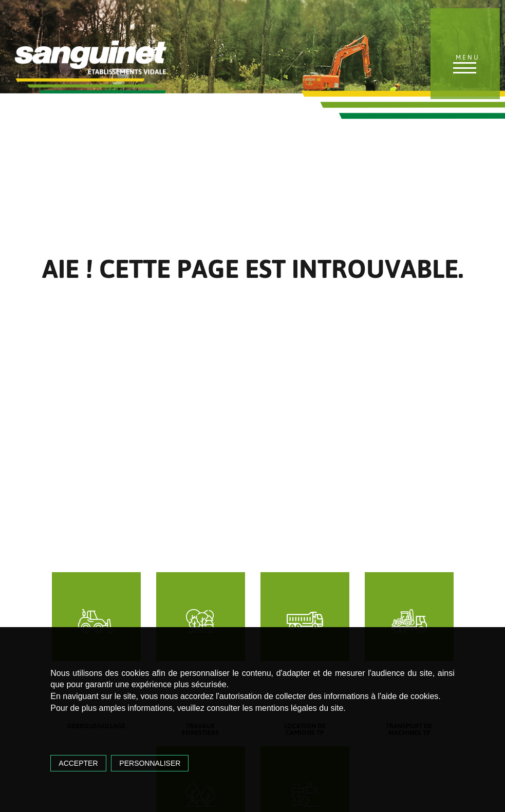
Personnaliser (150, 763)
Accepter (78, 763)
